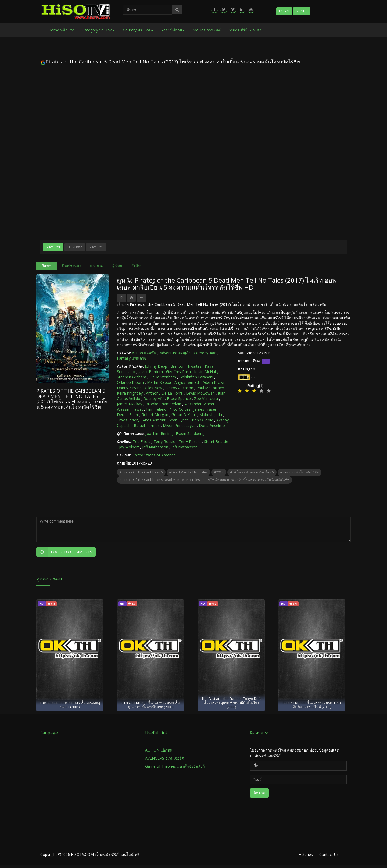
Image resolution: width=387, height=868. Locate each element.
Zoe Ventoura (206, 398)
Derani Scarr (128, 415)
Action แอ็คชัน (144, 353)
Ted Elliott (141, 442)
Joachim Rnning (159, 433)
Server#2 (75, 247)
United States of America (154, 455)
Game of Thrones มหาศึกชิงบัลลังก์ (175, 766)
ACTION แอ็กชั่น (159, 750)
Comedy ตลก (205, 353)
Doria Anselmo (212, 425)
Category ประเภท (98, 30)
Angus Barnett (187, 382)
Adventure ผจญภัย (175, 353)
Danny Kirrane (129, 388)
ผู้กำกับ (118, 266)
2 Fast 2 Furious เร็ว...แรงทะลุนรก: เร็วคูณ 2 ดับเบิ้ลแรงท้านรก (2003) (150, 705)
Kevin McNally (206, 372)
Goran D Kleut (184, 415)
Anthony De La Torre (164, 393)
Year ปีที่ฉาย (173, 30)
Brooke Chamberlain (163, 404)
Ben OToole (203, 420)
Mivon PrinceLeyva (179, 425)
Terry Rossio (164, 442)
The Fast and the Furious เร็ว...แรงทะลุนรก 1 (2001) (70, 705)
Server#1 (53, 247)
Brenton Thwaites (186, 366)
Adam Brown (214, 382)
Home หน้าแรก (61, 30)
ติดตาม (259, 793)
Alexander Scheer (199, 404)
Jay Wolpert (129, 447)
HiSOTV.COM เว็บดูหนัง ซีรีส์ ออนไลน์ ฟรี (105, 854)
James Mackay (130, 404)
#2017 (219, 472)
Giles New (154, 388)
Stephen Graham (132, 377)
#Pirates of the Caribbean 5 (141, 472)
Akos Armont (154, 420)
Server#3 (96, 247)
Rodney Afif (154, 398)
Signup (302, 11)
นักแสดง (97, 266)
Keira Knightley (130, 393)
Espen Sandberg (190, 433)
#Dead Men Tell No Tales (188, 472)
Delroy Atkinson (179, 388)
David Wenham (163, 377)
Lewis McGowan (200, 393)
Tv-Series (305, 854)
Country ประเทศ (138, 30)
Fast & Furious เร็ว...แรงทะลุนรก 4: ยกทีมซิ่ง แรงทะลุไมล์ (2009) (312, 705)
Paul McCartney (210, 388)
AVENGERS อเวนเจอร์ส (164, 758)
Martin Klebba (159, 382)
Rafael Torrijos (147, 425)
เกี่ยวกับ (46, 266)
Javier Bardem (151, 372)
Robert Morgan (155, 415)
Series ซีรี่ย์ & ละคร (245, 30)
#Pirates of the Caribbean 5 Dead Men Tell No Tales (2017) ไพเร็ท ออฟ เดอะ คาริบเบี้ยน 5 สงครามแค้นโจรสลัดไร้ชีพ (205, 480)
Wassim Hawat (130, 409)
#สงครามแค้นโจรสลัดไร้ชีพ (300, 472)
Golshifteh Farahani (196, 377)
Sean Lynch (179, 420)
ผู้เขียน (137, 266)
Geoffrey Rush (178, 372)
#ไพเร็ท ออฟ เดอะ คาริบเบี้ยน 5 (252, 472)
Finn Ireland (156, 409)
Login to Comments (64, 552)
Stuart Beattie (216, 442)
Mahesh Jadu (211, 415)
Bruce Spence (179, 398)
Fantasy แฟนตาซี (132, 358)
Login (284, 11)
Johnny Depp (156, 366)
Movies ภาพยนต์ (207, 30)
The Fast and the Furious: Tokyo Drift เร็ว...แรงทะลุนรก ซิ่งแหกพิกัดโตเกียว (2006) (231, 703)
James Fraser (205, 409)
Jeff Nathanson (155, 447)
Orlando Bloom (130, 382)
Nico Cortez (180, 409)
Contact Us (329, 854)
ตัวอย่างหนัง (71, 266)
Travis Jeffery (128, 420)
